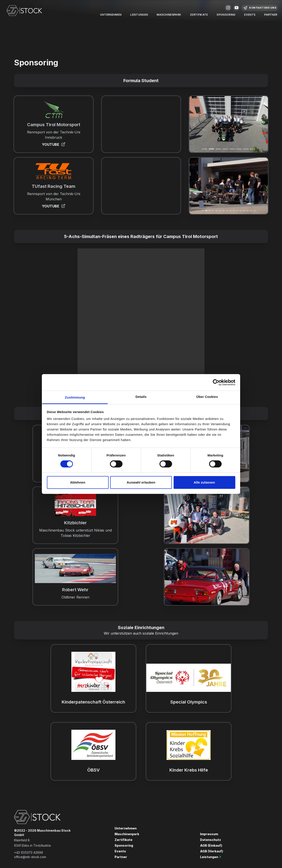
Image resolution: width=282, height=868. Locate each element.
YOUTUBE (54, 144)
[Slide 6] (246, 149)
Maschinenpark (169, 15)
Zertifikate (199, 15)
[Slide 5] (239, 149)
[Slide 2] (218, 149)
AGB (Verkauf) (211, 851)
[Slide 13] (248, 211)
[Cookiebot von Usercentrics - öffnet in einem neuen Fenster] (216, 382)
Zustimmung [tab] (75, 397)
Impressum (209, 834)
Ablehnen (78, 482)
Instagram (228, 8)
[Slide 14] (251, 211)
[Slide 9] (234, 211)
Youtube (236, 8)
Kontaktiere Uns (260, 8)
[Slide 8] (230, 211)
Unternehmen (111, 15)
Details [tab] (141, 397)
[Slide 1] (205, 149)
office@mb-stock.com (30, 857)
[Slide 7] (253, 149)
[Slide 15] (254, 211)
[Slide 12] (244, 211)
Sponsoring (226, 15)
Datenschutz (211, 840)
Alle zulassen (204, 482)
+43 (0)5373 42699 (29, 852)
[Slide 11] (241, 211)
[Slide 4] (232, 149)
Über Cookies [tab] (207, 397)
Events (250, 15)
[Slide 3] (225, 149)
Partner (271, 15)
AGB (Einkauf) (211, 845)
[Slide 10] (237, 211)
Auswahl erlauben (141, 482)
